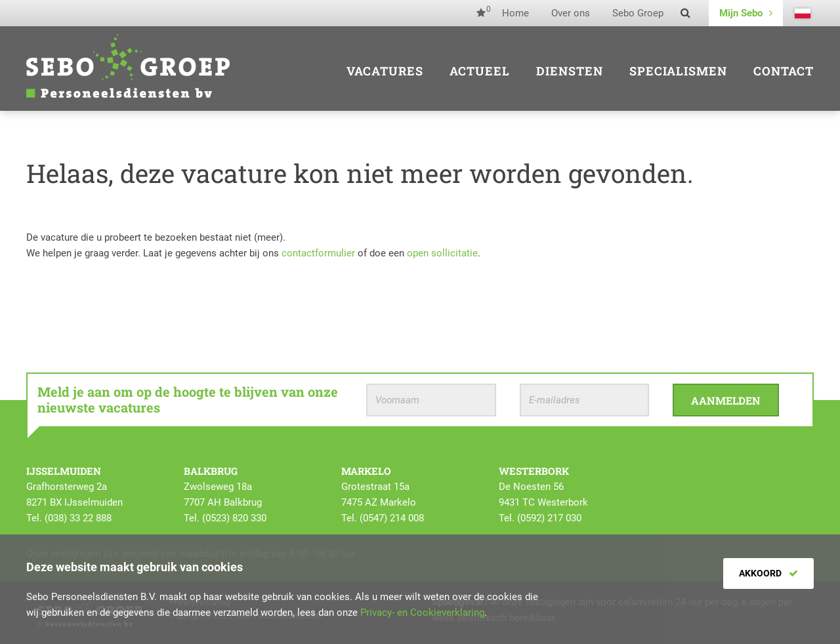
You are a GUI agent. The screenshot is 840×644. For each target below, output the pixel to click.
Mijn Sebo (746, 13)
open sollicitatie (442, 253)
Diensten (570, 71)
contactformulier (318, 253)
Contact (784, 71)
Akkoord (768, 573)
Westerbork (534, 471)
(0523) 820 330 (234, 518)
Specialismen (678, 71)
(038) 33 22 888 (78, 518)
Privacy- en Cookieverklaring (422, 613)
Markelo (366, 471)
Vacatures (385, 71)
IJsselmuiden (64, 471)
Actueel (480, 71)
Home (515, 13)
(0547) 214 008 (392, 518)
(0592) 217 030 (549, 518)
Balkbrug (211, 471)
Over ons (571, 13)
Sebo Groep (638, 13)
